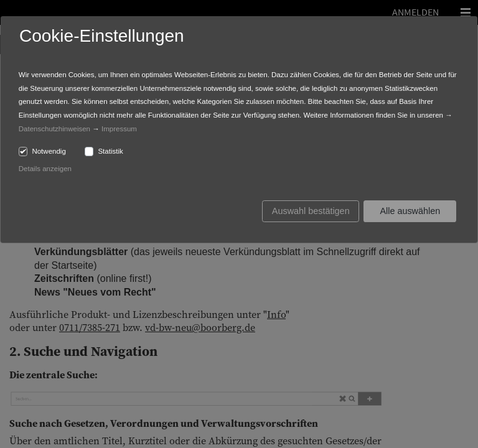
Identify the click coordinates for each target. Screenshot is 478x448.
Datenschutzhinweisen (54, 129)
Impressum (119, 129)
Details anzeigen (45, 169)
